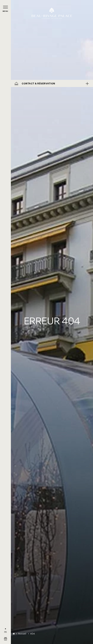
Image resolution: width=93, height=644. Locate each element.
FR (6, 632)
